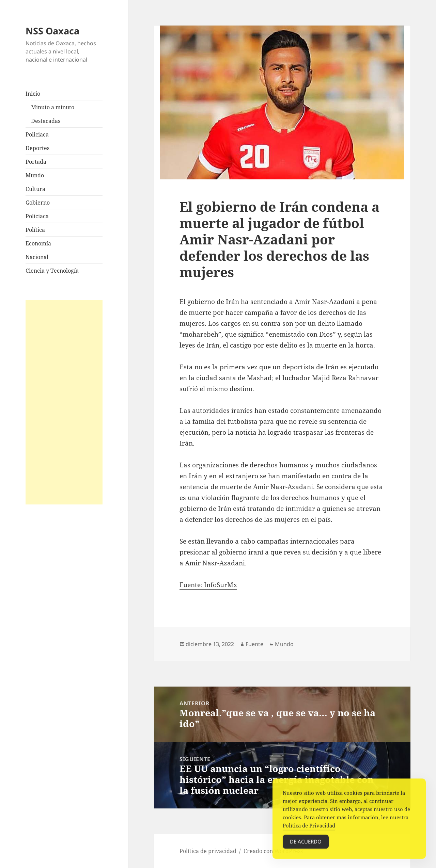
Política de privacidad (208, 851)
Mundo (35, 175)
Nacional (37, 257)
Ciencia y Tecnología (52, 271)
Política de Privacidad (309, 830)
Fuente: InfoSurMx (208, 585)
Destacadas (46, 121)
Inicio (33, 94)
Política (35, 230)
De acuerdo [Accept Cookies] (306, 846)
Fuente (254, 644)
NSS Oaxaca (52, 31)
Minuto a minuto (53, 107)
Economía (38, 243)
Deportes (37, 148)
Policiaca (37, 134)
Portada (36, 162)
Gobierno (38, 203)
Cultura (35, 189)
